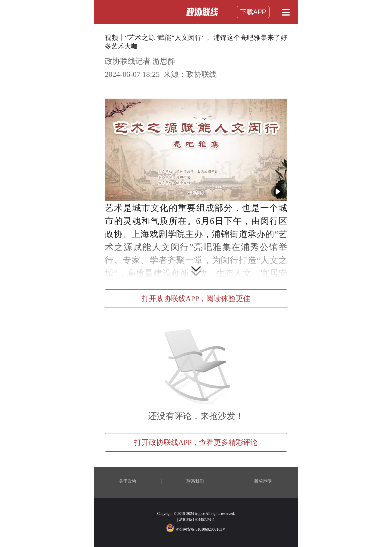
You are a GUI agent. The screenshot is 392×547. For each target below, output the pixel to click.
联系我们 (195, 481)
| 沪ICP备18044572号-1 (196, 520)
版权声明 (263, 481)
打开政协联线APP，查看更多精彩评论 (196, 442)
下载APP (253, 12)
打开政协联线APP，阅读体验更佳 (196, 299)
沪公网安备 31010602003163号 (196, 529)
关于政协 (128, 481)
